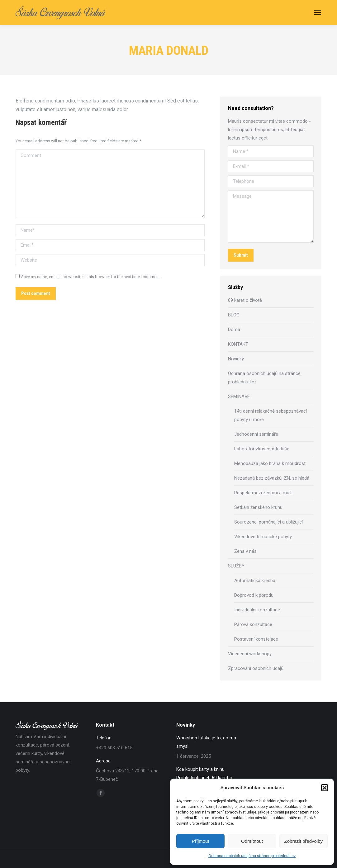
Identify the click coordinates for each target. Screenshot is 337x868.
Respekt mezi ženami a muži (263, 493)
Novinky (236, 359)
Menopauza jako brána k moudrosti (270, 463)
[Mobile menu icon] (318, 12)
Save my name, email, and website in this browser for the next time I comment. (91, 277)
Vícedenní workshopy (250, 654)
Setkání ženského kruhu (258, 507)
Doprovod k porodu (254, 595)
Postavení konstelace (256, 639)
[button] (325, 788)
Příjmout (201, 841)
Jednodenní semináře (256, 434)
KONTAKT (238, 344)
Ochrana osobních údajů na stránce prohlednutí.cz (252, 856)
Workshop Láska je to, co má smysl (206, 742)
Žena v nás (245, 551)
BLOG (234, 315)
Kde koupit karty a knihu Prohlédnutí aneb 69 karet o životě (204, 778)
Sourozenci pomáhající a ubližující (268, 522)
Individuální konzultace (257, 610)
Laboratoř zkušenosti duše (262, 449)
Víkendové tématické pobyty (263, 537)
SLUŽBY (236, 566)
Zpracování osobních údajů (256, 668)
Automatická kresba (255, 581)
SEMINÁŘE (239, 396)
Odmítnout (252, 841)
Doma (234, 330)
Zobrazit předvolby (304, 841)
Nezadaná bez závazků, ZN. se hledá (272, 478)
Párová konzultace (253, 624)
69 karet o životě (245, 300)
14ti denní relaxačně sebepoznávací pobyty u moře (271, 415)
